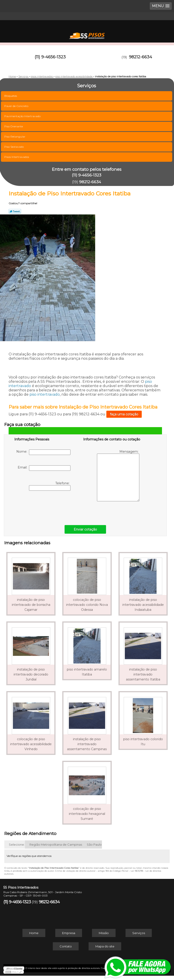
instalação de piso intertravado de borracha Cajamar (31, 605)
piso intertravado (45, 394)
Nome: (43, 452)
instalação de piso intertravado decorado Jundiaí (31, 674)
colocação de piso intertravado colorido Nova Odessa (87, 605)
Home (34, 933)
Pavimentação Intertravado (23, 116)
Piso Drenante (14, 126)
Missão (104, 933)
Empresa (69, 933)
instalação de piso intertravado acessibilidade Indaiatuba (143, 605)
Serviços (139, 933)
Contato (66, 946)
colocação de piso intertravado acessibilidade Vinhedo (31, 744)
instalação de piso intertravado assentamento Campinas (87, 744)
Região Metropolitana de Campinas (56, 844)
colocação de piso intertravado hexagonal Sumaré (87, 814)
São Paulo (94, 844)
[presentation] (43, 507)
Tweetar (15, 211)
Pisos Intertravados (17, 157)
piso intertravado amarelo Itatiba (87, 672)
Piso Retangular (15, 137)
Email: (44, 468)
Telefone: (50, 486)
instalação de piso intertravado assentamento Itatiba (143, 674)
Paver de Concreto (17, 106)
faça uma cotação (124, 414)
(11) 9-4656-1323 (50, 57)
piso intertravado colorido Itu (143, 742)
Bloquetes (11, 96)
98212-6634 (140, 57)
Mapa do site (105, 946)
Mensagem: (118, 475)
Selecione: (17, 844)
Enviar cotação (85, 529)
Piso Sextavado (14, 147)
